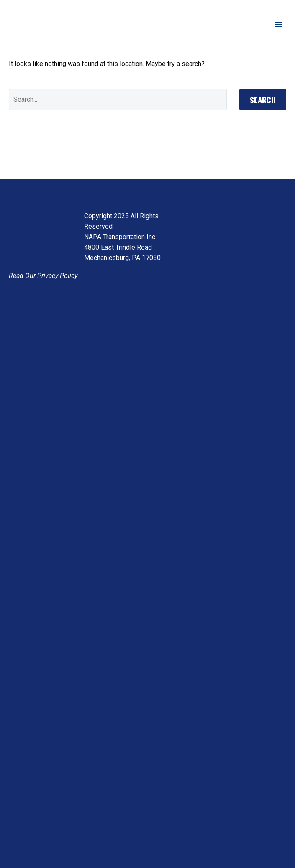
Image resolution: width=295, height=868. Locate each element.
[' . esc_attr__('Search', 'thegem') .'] (118, 100)
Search (263, 100)
